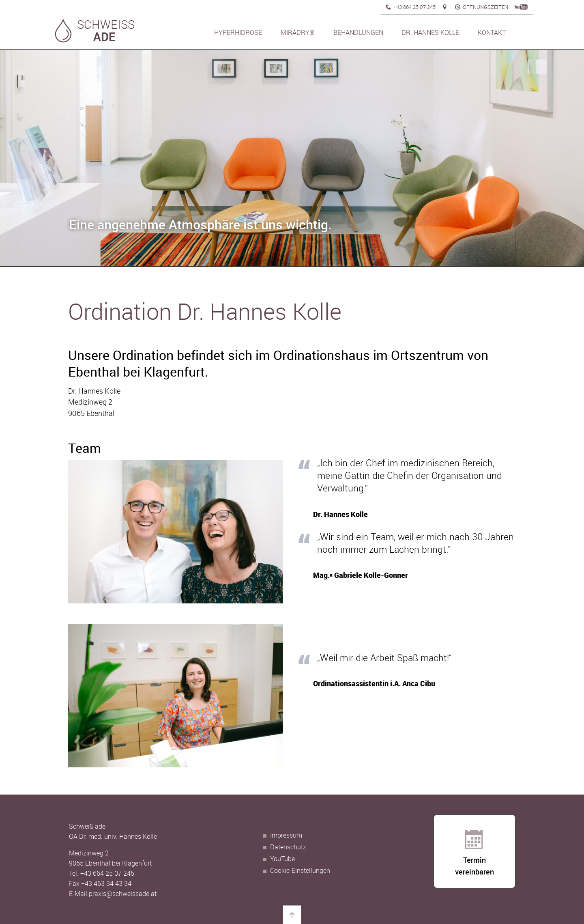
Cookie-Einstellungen (300, 870)
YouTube (282, 859)
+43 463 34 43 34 (106, 883)
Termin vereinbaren (474, 858)
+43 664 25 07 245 (107, 873)
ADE (104, 36)
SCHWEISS (106, 25)
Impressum (286, 835)
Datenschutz (288, 847)
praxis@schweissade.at (123, 894)
